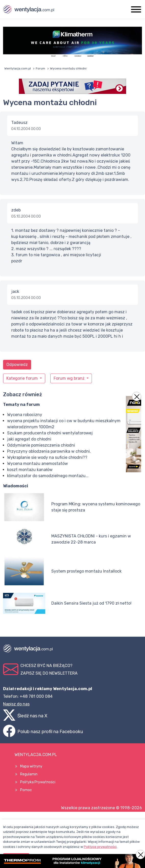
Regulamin (29, 774)
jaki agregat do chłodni (29, 439)
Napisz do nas (16, 704)
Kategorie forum (23, 378)
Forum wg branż (70, 378)
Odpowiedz (17, 365)
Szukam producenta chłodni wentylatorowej (50, 433)
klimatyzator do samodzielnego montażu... (48, 476)
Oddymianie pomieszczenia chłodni (41, 445)
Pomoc (26, 790)
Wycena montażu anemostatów (38, 464)
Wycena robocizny (25, 415)
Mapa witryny (31, 766)
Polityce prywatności (100, 847)
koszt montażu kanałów (30, 470)
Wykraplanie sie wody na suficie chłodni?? (47, 457)
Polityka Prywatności (38, 782)
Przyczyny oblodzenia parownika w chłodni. (49, 451)
